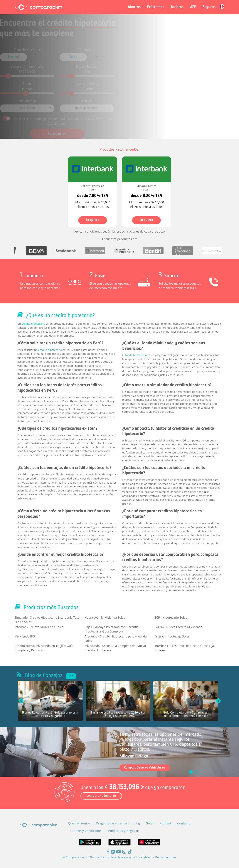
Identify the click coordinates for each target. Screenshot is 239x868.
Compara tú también (101, 796)
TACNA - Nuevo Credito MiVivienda (178, 627)
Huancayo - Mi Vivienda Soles (105, 618)
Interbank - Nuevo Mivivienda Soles (39, 627)
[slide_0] (191, 772)
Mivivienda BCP (25, 636)
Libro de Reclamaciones (160, 857)
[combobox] (42, 103)
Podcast (166, 823)
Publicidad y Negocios (124, 831)
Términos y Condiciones (85, 831)
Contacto (184, 823)
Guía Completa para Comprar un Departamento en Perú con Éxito (186, 714)
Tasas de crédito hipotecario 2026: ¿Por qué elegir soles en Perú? (118, 714)
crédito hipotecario (33, 324)
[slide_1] (196, 772)
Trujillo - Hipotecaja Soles (172, 636)
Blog (137, 823)
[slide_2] (201, 772)
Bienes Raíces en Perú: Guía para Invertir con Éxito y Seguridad (50, 714)
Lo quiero (93, 220)
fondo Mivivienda (136, 355)
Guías (150, 823)
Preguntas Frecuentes (112, 823)
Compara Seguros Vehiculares (145, 768)
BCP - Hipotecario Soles (171, 618)
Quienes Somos (79, 823)
